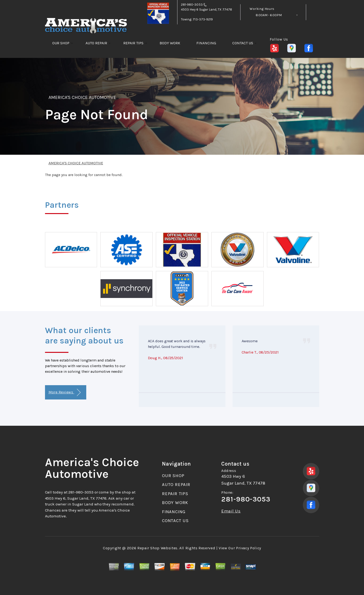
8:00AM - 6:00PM (269, 15)
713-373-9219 (203, 19)
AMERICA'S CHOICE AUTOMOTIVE (82, 97)
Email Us (231, 511)
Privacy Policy (249, 548)
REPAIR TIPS (133, 43)
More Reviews (65, 393)
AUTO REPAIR (96, 43)
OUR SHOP (61, 43)
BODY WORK (170, 43)
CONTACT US (243, 43)
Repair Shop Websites (157, 548)
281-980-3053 (192, 5)
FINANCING (206, 43)
